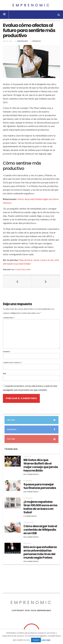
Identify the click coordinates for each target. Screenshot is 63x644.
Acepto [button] (36, 640)
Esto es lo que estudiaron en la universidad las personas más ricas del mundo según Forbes (40, 552)
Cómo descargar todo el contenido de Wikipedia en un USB (40, 530)
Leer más (46, 640)
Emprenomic (32, 5)
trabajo (28, 269)
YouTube (33, 439)
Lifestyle (27, 456)
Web (5, 374)
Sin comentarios (31, 474)
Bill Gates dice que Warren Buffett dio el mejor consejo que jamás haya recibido (41, 465)
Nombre (7, 352)
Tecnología (29, 523)
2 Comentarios (30, 516)
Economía (28, 481)
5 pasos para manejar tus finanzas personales (40, 486)
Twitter (33, 420)
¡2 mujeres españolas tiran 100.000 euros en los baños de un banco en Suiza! (40, 507)
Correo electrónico (13, 363)
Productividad (20, 269)
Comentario (9, 318)
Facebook (33, 430)
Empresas (37, 41)
